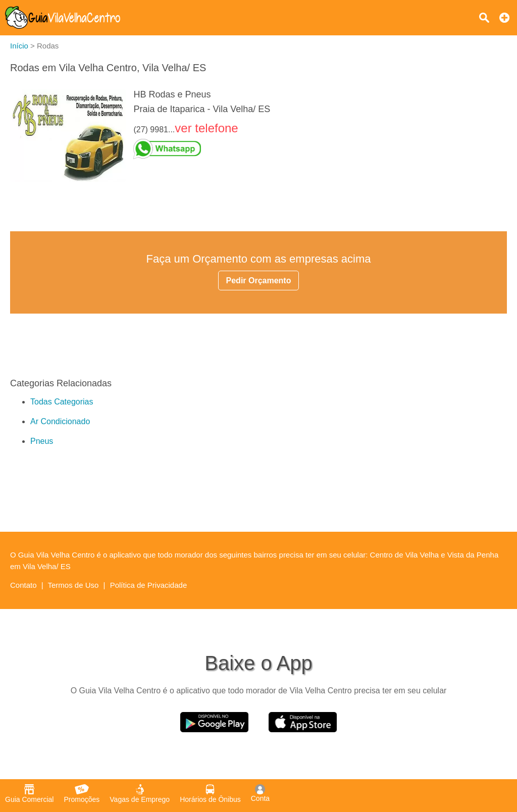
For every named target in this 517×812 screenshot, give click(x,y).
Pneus (42, 441)
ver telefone (206, 128)
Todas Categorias (62, 402)
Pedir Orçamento (259, 281)
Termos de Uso (73, 585)
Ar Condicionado (60, 421)
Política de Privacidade (149, 585)
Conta (260, 793)
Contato (23, 585)
